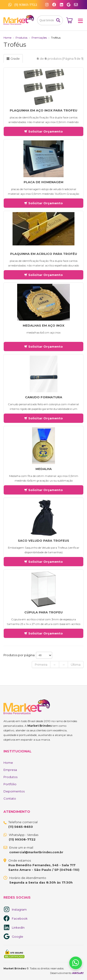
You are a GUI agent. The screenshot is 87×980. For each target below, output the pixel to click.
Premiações (39, 38)
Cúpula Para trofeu (43, 612)
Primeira (41, 665)
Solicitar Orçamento (43, 131)
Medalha (44, 469)
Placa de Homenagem (43, 182)
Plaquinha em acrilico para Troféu (44, 254)
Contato (10, 798)
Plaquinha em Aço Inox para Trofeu (43, 110)
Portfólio (10, 784)
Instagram (19, 909)
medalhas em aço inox (43, 325)
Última (76, 665)
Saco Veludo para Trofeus (43, 541)
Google (18, 937)
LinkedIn (18, 927)
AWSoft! (78, 973)
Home (7, 38)
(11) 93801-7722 (23, 5)
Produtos (21, 38)
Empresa (10, 770)
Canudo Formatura (44, 397)
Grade (13, 59)
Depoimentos (14, 791)
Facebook (20, 918)
